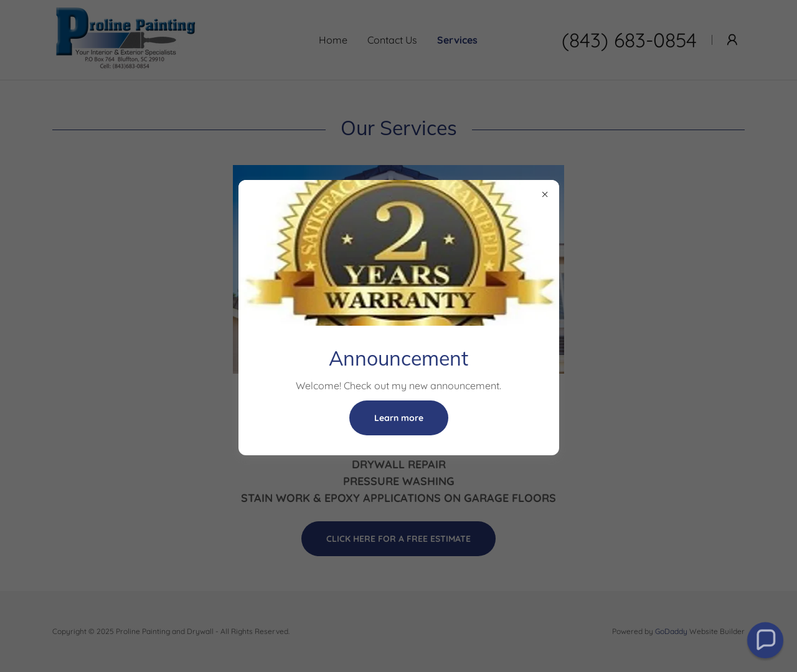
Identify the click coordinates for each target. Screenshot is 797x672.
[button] (765, 640)
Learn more (399, 418)
